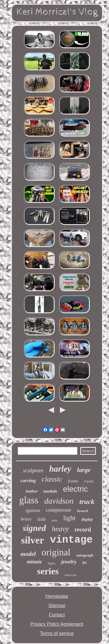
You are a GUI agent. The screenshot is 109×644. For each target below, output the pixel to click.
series (48, 571)
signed (34, 528)
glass (29, 500)
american (71, 575)
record (83, 529)
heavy (60, 529)
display (87, 519)
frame (73, 481)
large (84, 470)
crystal (89, 481)
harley (60, 469)
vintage (71, 540)
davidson (59, 501)
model (28, 554)
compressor (59, 510)
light (69, 518)
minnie (34, 562)
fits (84, 563)
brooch (83, 511)
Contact (57, 615)
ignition (33, 510)
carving (28, 481)
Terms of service (57, 633)
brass (26, 519)
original (56, 552)
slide (42, 519)
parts (54, 520)
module (50, 491)
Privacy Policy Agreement (57, 624)
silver (32, 540)
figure (51, 563)
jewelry (69, 562)
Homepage (57, 596)
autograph (85, 555)
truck (87, 502)
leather (32, 491)
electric (76, 489)
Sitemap (57, 605)
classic (52, 479)
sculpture (33, 470)
